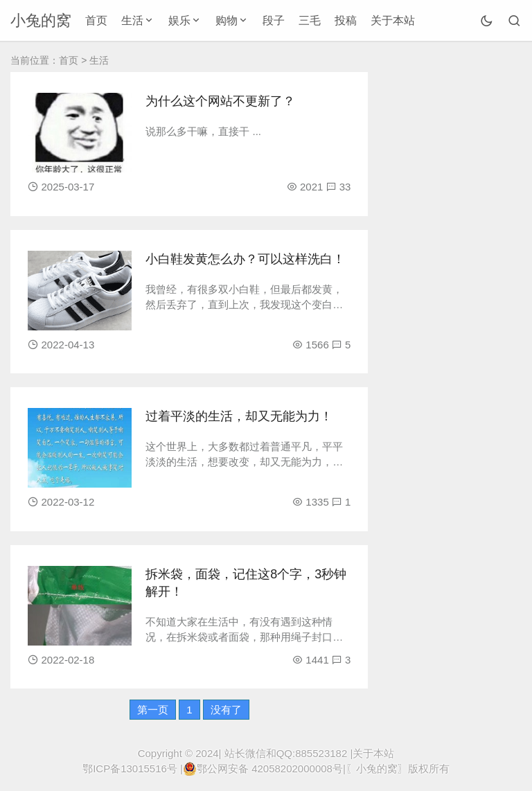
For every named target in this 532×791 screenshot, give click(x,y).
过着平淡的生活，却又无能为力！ (239, 416)
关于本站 (393, 20)
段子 (274, 20)
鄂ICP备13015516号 (130, 768)
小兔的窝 (41, 20)
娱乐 (179, 20)
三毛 (310, 20)
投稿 (346, 20)
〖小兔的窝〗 (377, 768)
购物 (227, 20)
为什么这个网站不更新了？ (220, 101)
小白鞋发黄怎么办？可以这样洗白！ (245, 259)
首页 (96, 20)
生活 (132, 20)
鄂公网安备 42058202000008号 (263, 769)
